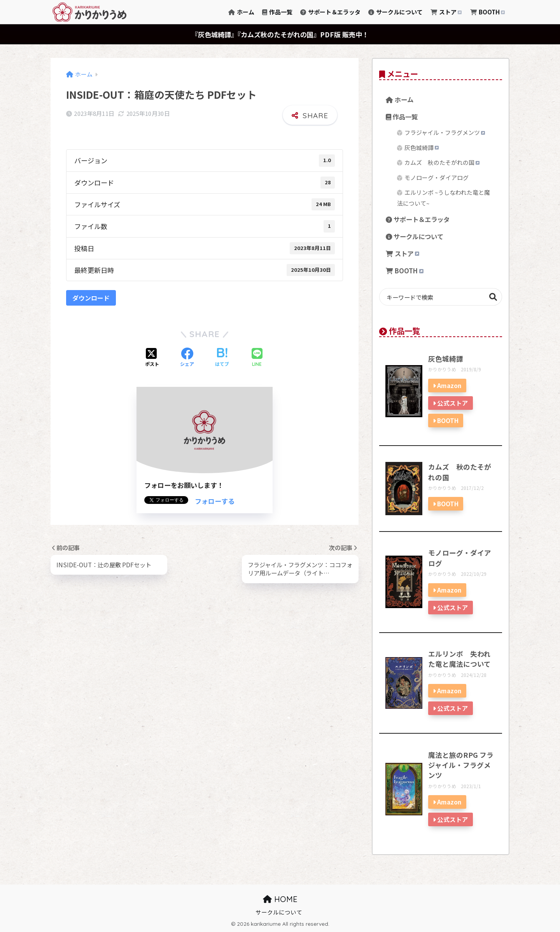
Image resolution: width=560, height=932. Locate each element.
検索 (493, 297)
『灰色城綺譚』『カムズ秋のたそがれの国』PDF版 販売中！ (280, 34)
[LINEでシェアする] (257, 358)
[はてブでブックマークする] (222, 358)
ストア (446, 12)
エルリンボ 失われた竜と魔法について (459, 659)
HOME (280, 899)
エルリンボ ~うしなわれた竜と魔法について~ (444, 198)
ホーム (241, 12)
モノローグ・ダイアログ (437, 177)
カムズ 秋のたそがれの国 (442, 162)
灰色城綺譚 (422, 148)
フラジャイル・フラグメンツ (445, 132)
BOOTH (488, 12)
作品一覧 (277, 12)
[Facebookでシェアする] (187, 358)
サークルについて (395, 12)
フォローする (215, 501)
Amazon (450, 386)
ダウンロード (91, 298)
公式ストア (453, 403)
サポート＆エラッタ (330, 12)
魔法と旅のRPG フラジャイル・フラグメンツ (461, 765)
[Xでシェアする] (152, 358)
